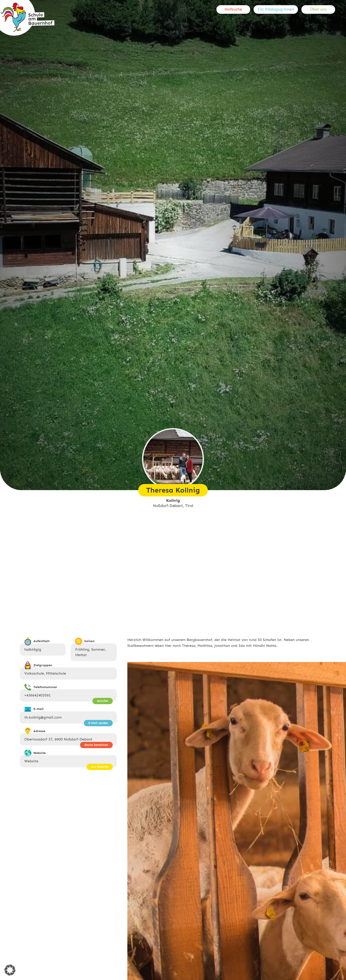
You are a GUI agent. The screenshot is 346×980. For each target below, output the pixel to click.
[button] (10, 970)
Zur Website (100, 767)
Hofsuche (233, 9)
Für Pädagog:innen (276, 9)
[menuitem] (235, 9)
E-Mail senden (98, 723)
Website (31, 761)
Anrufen (103, 701)
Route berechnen (96, 745)
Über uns (318, 9)
